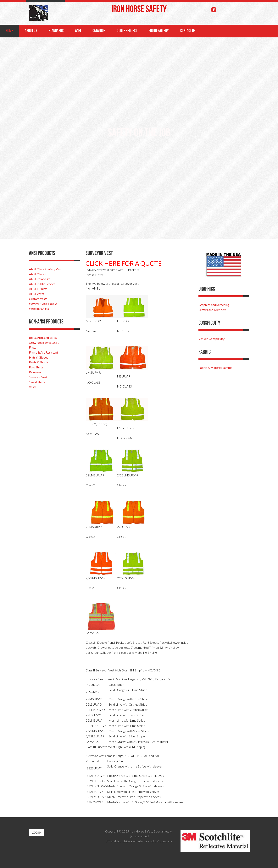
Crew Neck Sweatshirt (44, 342)
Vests (33, 387)
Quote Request (127, 31)
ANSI (78, 31)
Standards (56, 31)
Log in (37, 832)
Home (9, 31)
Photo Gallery (159, 31)
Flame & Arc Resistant (44, 352)
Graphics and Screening (214, 305)
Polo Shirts (36, 367)
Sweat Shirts (37, 382)
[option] (139, 135)
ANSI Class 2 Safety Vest (45, 269)
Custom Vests (38, 299)
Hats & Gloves (39, 357)
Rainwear (35, 372)
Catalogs (99, 31)
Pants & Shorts (39, 362)
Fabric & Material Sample (215, 368)
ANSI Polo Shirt (39, 279)
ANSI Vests (36, 294)
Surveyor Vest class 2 (43, 304)
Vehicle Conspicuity (211, 339)
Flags (33, 347)
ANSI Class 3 (38, 274)
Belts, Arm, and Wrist (43, 337)
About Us (31, 31)
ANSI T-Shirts (38, 289)
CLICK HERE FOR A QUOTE (124, 263)
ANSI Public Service (42, 284)
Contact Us (188, 31)
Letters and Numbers (212, 310)
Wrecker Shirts (39, 309)
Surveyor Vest (38, 377)
